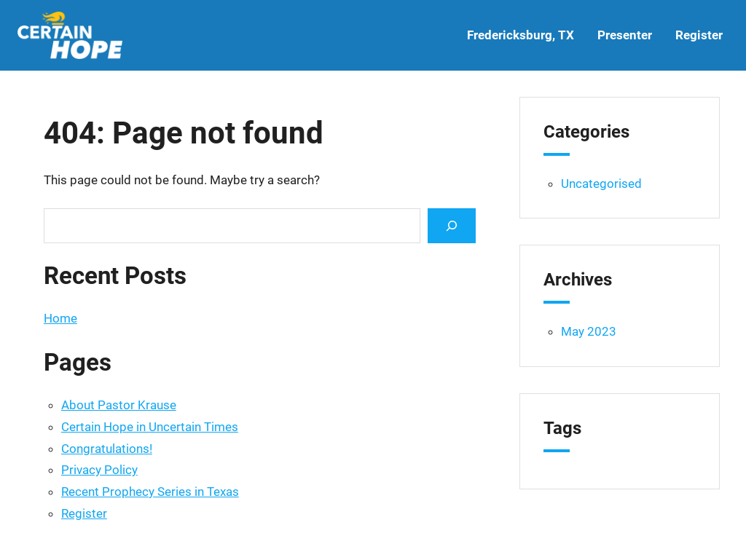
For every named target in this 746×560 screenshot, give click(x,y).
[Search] (452, 225)
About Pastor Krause (119, 405)
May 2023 (589, 331)
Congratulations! (107, 449)
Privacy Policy (99, 470)
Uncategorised (601, 184)
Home (60, 318)
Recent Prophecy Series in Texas (150, 492)
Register (84, 513)
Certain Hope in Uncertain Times (150, 427)
